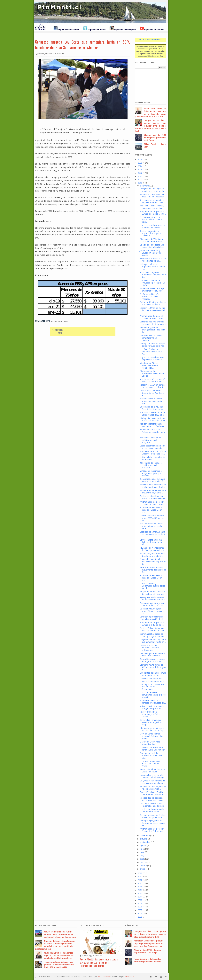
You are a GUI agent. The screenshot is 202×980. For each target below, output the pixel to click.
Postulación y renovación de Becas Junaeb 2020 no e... (152, 414)
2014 (140, 887)
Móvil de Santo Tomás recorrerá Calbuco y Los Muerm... (151, 736)
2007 (140, 910)
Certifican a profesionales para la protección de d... (152, 618)
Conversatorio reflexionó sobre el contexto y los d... (152, 680)
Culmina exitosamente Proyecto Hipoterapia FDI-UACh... (153, 283)
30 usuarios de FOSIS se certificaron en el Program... (151, 465)
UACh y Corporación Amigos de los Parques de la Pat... (152, 345)
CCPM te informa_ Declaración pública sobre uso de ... (152, 586)
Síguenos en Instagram (125, 30)
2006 (140, 913)
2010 (140, 900)
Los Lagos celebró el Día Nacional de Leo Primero (152, 805)
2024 (140, 166)
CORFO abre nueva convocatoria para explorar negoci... (153, 695)
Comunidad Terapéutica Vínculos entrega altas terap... (151, 722)
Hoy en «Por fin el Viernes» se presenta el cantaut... (152, 358)
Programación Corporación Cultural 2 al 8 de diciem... (152, 830)
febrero (143, 866)
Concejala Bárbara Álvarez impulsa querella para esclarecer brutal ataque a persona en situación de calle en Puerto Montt (150, 126)
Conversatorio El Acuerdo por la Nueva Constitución (152, 749)
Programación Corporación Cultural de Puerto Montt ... (153, 213)
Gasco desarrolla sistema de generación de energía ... (152, 447)
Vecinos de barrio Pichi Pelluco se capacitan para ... (152, 432)
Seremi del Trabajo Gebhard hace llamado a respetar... (152, 195)
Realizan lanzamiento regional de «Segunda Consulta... (150, 233)
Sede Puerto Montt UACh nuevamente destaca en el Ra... (153, 570)
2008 (140, 907)
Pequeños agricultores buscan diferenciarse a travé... (151, 220)
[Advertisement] (149, 83)
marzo (143, 862)
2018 (140, 873)
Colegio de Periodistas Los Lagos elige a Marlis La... (152, 246)
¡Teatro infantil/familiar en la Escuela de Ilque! (152, 770)
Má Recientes (131, 925)
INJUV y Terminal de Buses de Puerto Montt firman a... (153, 598)
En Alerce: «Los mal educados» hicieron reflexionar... (149, 648)
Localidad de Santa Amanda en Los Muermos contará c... (152, 534)
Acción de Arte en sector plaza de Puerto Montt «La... (151, 510)
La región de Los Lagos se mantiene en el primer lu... (152, 190)
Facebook (56, 321)
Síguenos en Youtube (154, 30)
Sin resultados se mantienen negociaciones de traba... (152, 201)
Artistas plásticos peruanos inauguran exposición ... (152, 707)
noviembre (145, 835)
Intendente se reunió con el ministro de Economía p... (152, 729)
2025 (140, 163)
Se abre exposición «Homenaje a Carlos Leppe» (150, 714)
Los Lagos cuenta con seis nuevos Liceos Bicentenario (152, 687)
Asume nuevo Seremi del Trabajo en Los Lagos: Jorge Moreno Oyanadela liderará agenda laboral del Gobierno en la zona (150, 112)
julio (142, 849)
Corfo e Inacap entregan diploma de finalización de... (151, 542)
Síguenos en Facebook (69, 30)
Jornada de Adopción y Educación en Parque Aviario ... (150, 253)
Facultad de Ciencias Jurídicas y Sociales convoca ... (153, 788)
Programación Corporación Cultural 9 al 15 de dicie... (152, 624)
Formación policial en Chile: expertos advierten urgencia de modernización (147, 960)
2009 (140, 903)
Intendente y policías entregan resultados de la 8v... (152, 330)
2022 (140, 173)
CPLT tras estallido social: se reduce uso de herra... (153, 226)
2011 (140, 897)
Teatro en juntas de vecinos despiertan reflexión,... (152, 655)
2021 (140, 176)
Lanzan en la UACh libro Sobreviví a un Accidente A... (152, 393)
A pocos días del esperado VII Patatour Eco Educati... (152, 799)
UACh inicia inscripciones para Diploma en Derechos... (151, 338)
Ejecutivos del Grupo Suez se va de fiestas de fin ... (153, 260)
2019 (140, 183)
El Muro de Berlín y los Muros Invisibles (150, 743)
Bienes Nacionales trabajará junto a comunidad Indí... (152, 480)
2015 (140, 883)
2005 (140, 917)
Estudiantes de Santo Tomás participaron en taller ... (153, 674)
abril (142, 859)
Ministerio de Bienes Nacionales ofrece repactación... (149, 365)
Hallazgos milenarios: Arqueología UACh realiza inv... (152, 267)
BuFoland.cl (129, 977)
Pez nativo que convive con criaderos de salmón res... (152, 604)
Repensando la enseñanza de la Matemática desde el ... (153, 486)
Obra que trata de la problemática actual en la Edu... (152, 755)
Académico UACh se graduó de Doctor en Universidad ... (152, 310)
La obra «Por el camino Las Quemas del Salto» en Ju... (152, 776)
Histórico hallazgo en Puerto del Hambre (152, 458)
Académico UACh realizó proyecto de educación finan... (151, 401)
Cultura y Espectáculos (92, 925)
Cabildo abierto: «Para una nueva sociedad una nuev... (153, 497)
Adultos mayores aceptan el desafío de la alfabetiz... (152, 555)
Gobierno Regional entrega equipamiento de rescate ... (153, 323)
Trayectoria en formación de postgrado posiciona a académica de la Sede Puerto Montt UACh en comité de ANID (59, 964)
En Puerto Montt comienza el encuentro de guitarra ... (153, 492)
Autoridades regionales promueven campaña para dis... (153, 275)
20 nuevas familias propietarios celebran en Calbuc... (152, 373)
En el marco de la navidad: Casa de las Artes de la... (152, 408)
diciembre (144, 186)
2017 (140, 877)
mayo (143, 855)
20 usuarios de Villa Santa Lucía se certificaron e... (151, 240)
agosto (143, 845)
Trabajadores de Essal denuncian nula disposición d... (153, 562)
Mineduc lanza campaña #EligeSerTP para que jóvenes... (151, 473)
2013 (140, 890)
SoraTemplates (104, 977)
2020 (140, 180)
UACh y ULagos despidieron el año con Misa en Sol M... (153, 419)
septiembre (145, 842)
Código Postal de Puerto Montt (155, 145)
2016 (140, 880)
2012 (140, 893)
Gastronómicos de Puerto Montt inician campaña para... (151, 526)
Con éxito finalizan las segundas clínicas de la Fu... (151, 352)
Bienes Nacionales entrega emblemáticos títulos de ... (152, 290)
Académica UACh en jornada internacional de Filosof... (153, 386)
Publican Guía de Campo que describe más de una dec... (153, 629)
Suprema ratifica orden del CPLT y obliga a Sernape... (152, 635)
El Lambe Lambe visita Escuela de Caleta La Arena (150, 764)
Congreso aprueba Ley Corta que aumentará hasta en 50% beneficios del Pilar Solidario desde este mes (83, 45)
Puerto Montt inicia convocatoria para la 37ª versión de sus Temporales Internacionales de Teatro (99, 962)
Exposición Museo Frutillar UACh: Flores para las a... (152, 793)
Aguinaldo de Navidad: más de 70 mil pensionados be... (153, 549)
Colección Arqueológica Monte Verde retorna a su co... (152, 611)
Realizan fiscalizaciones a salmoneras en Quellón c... (153, 425)
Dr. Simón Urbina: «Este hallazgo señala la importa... (150, 297)
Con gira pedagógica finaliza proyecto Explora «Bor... (152, 816)
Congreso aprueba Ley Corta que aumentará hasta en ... (153, 641)
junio (142, 852)
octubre (144, 839)
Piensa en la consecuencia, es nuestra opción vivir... (152, 207)
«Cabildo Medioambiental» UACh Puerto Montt (152, 810)
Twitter (65, 321)
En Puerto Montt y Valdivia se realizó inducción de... (153, 303)
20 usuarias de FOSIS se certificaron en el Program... (151, 440)
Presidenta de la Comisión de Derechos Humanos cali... (153, 453)
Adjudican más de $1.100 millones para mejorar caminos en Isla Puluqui (155, 137)
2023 (140, 170)
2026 (140, 160)
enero (143, 869)
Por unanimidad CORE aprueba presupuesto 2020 (153, 702)
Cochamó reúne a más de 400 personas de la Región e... (153, 667)
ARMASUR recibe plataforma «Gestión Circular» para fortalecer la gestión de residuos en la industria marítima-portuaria (60, 934)
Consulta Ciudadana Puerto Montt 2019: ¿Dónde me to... (152, 518)
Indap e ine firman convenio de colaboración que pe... (152, 593)
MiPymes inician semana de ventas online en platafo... (152, 782)
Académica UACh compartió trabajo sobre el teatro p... (152, 380)
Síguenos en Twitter (97, 30)
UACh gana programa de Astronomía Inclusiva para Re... (152, 823)
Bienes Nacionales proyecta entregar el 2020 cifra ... (152, 660)
